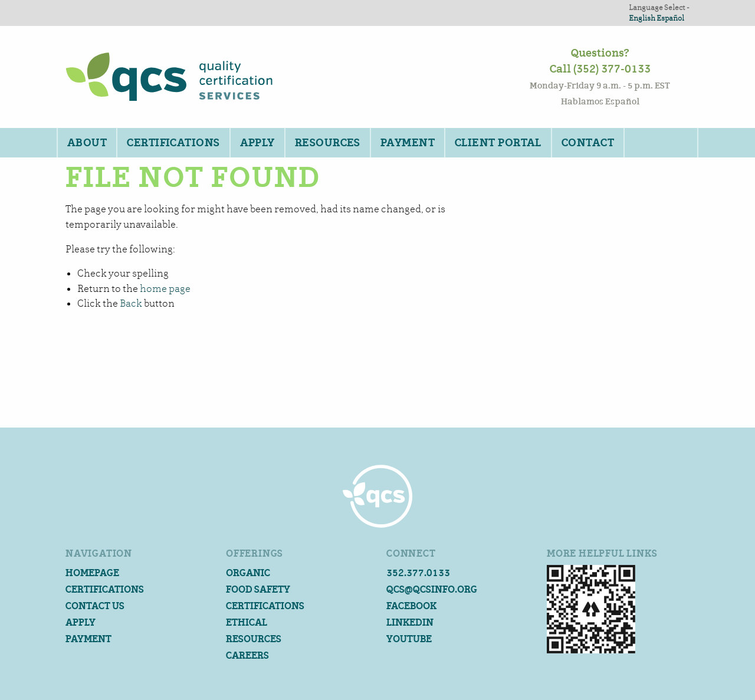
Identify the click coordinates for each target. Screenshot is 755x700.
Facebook (411, 606)
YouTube (409, 639)
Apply (257, 143)
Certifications (173, 143)
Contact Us (95, 606)
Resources (328, 143)
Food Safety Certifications (265, 598)
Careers (247, 655)
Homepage (92, 573)
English (642, 18)
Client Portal (498, 143)
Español (670, 18)
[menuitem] (86, 143)
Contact (588, 143)
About (87, 143)
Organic (248, 573)
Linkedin (410, 622)
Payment (408, 143)
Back (131, 303)
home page (165, 289)
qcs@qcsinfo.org (432, 589)
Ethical (247, 622)
